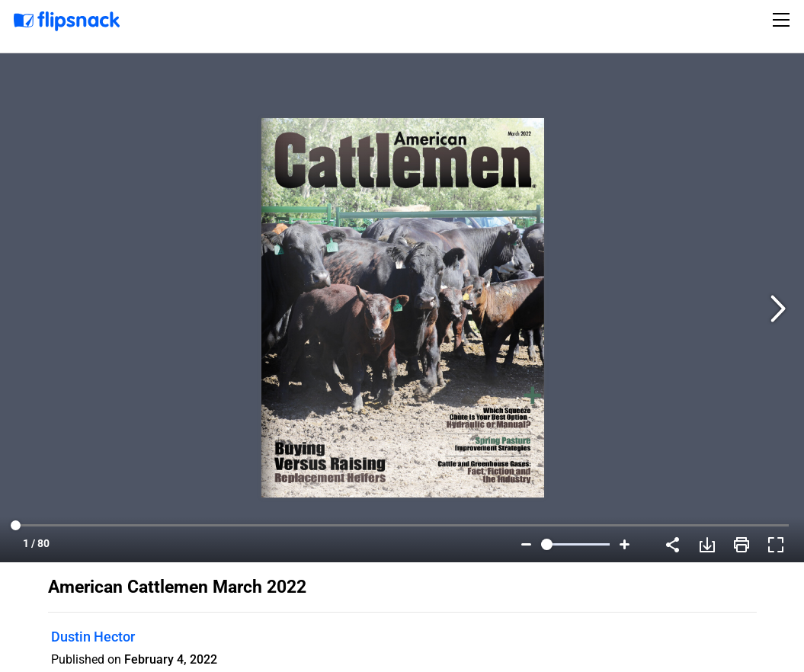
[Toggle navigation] (783, 20)
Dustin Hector (93, 637)
